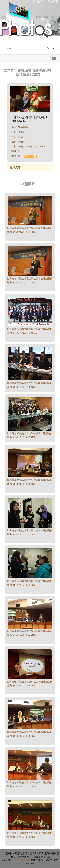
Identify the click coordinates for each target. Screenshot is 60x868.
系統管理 (53, 2)
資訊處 (27, 860)
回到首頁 (38, 2)
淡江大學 (19, 860)
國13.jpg (30, 156)
